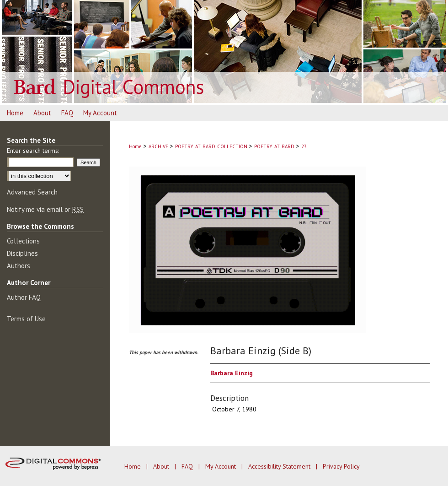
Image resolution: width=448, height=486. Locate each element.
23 (304, 146)
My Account (221, 466)
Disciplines (22, 253)
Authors (19, 266)
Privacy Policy (341, 466)
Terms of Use (26, 319)
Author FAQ (24, 297)
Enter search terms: (33, 151)
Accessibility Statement (280, 466)
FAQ (188, 466)
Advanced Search (32, 192)
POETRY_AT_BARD (274, 146)
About (162, 466)
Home (135, 146)
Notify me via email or (45, 209)
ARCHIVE (158, 146)
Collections (23, 241)
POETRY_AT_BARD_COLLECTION (211, 146)
